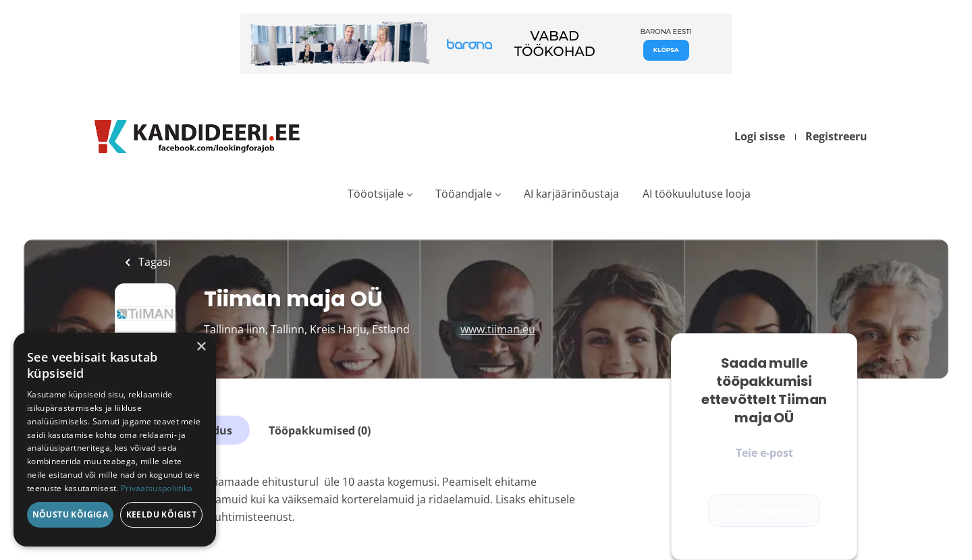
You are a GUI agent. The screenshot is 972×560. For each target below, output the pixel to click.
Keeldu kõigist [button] (162, 514)
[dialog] (115, 440)
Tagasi (153, 262)
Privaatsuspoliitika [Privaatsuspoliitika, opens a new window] (157, 488)
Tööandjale (464, 194)
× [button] (201, 347)
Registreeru (836, 136)
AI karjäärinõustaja (571, 194)
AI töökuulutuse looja (697, 194)
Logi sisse (760, 136)
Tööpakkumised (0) (320, 430)
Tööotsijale (376, 194)
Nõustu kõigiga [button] (71, 514)
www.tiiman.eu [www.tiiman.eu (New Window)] (498, 329)
